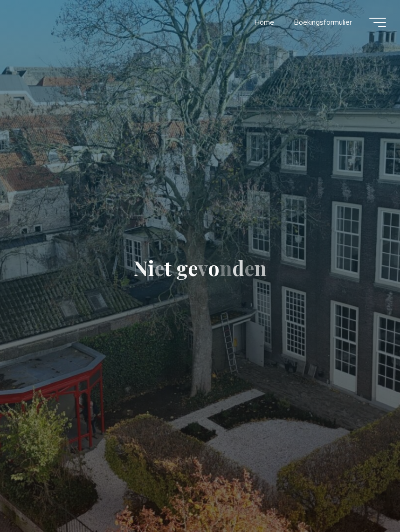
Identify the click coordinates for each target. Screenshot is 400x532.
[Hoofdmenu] (378, 22)
